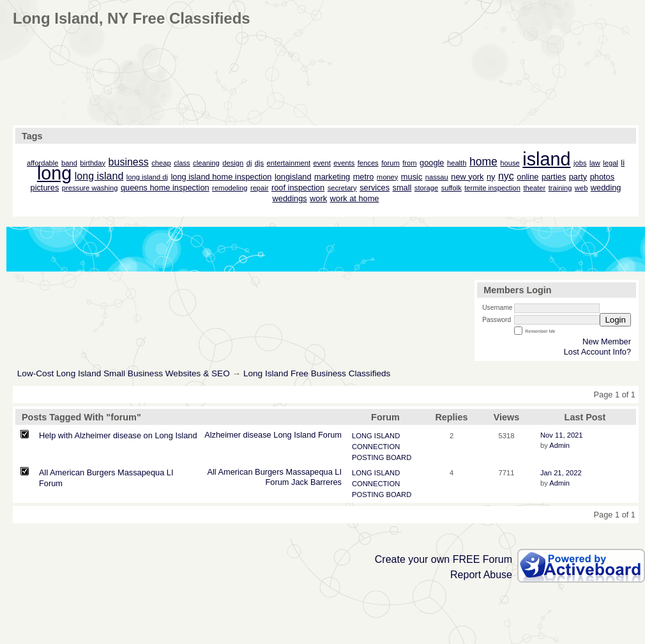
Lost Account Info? (597, 352)
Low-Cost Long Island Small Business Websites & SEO (124, 373)
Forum (330, 435)
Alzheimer (223, 435)
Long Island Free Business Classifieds (317, 373)
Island (305, 435)
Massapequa (309, 472)
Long (282, 435)
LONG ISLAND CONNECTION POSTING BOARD (382, 447)
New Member (607, 341)
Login (615, 320)
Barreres (326, 482)
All (211, 472)
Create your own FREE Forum (444, 559)
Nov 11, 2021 (562, 435)
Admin (559, 445)
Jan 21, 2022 (561, 473)
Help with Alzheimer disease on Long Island (118, 435)
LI (338, 472)
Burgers (269, 472)
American (235, 472)
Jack (300, 482)
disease (257, 435)
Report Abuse (481, 575)
